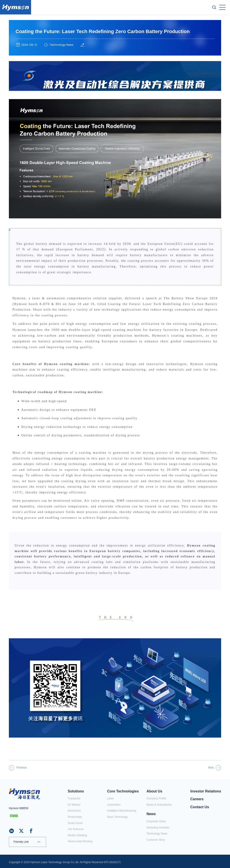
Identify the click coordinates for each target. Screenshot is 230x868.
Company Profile (156, 798)
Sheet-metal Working (80, 841)
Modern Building (77, 835)
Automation (114, 805)
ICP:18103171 (112, 862)
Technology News (157, 834)
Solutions (76, 791)
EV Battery (74, 805)
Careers (197, 799)
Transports (74, 798)
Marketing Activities (158, 828)
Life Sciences (76, 829)
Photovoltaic (75, 817)
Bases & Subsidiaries (159, 805)
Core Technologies (123, 791)
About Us (154, 791)
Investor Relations (206, 791)
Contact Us (200, 807)
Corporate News (156, 821)
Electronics (74, 811)
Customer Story (156, 840)
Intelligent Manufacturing (122, 811)
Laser (110, 798)
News (151, 814)
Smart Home (75, 823)
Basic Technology (117, 817)
